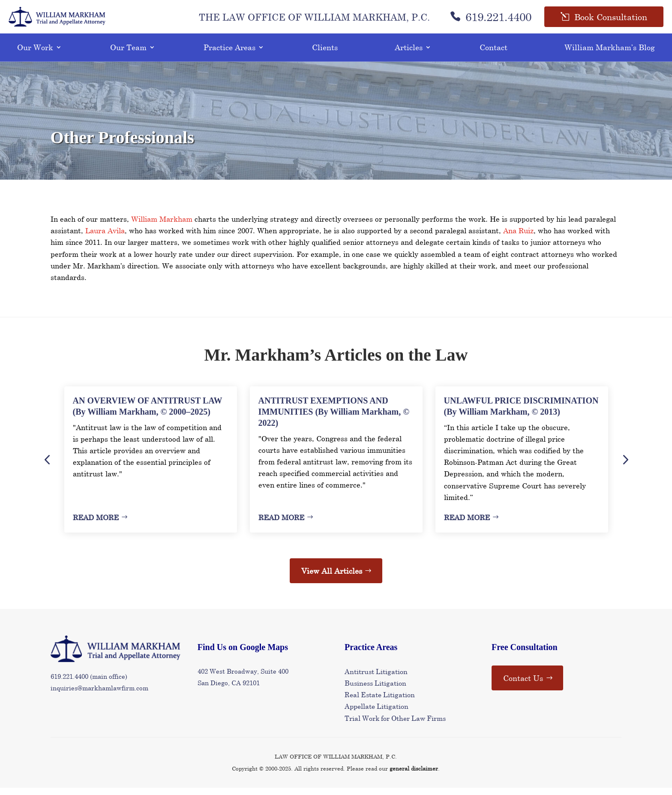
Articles (409, 54)
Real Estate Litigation (380, 702)
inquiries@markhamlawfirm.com (99, 695)
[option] (151, 467)
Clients (325, 54)
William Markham (162, 226)
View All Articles (332, 578)
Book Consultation (611, 21)
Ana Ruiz (518, 238)
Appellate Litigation (376, 713)
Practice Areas (229, 54)
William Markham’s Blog (610, 54)
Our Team (128, 54)
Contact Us (523, 685)
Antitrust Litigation (376, 679)
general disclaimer (414, 776)
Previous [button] (47, 467)
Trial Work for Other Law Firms (395, 725)
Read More (96, 525)
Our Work (35, 54)
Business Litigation (375, 690)
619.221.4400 (491, 21)
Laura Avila (105, 238)
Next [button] (625, 467)
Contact (493, 54)
